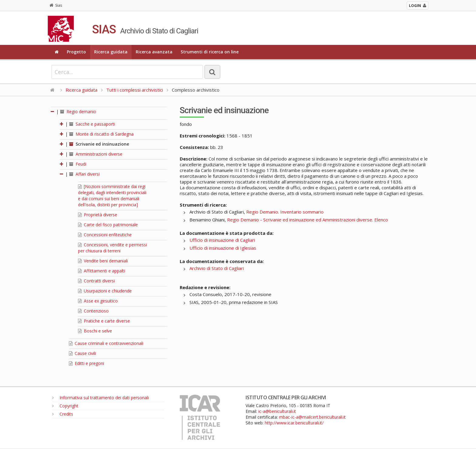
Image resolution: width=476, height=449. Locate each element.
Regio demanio (78, 111)
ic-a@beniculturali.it (277, 411)
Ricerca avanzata (154, 52)
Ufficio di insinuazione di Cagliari (222, 240)
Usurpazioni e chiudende (105, 291)
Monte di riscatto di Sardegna (101, 134)
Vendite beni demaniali (103, 261)
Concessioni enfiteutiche (105, 235)
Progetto (76, 52)
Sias (56, 5)
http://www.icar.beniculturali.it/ (294, 423)
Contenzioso (93, 311)
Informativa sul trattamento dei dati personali (100, 398)
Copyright (65, 406)
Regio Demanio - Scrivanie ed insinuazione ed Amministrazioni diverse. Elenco (308, 220)
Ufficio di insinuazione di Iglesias (223, 248)
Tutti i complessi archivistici (135, 90)
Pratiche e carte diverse (104, 321)
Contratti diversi (96, 281)
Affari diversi (84, 174)
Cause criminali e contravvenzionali (106, 343)
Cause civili (82, 353)
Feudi (78, 164)
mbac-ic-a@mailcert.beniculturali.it (312, 417)
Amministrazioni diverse (96, 154)
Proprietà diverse (98, 215)
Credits (63, 414)
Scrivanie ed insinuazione (99, 144)
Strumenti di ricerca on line (210, 52)
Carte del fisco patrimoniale (108, 225)
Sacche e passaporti (92, 124)
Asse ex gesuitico (98, 301)
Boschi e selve (95, 331)
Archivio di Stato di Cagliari (217, 268)
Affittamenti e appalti (102, 271)
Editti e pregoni (87, 363)
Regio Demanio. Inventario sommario (285, 212)
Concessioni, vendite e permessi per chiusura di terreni (112, 248)
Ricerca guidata (111, 52)
